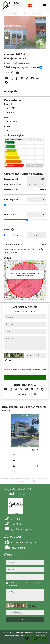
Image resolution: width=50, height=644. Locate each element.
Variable (19, 235)
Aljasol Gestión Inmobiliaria (20, 632)
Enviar (25, 377)
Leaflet (22, 299)
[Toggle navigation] (45, 6)
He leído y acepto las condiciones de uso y (26, 369)
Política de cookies (12, 635)
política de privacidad (39, 369)
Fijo (8, 235)
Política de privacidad (39, 632)
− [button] (8, 268)
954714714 (19, 312)
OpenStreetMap (32, 299)
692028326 (31, 312)
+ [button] (8, 264)
